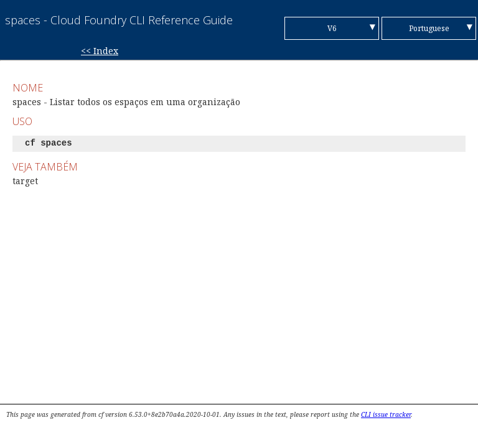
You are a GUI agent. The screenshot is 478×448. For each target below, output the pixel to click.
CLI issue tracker (386, 414)
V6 (332, 28)
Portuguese (429, 28)
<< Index (100, 51)
